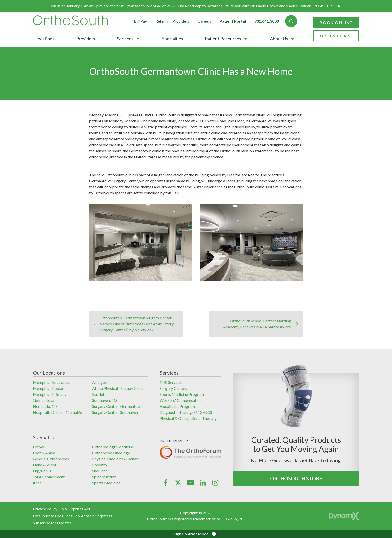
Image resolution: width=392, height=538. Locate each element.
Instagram (215, 483)
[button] (129, 39)
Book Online (336, 23)
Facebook (166, 483)
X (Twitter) (178, 483)
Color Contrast (215, 534)
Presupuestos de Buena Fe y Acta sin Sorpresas (73, 516)
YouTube (190, 483)
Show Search (291, 21)
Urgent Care (336, 36)
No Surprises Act (76, 509)
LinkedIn (203, 483)
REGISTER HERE (328, 6)
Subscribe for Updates (52, 523)
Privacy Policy (45, 509)
